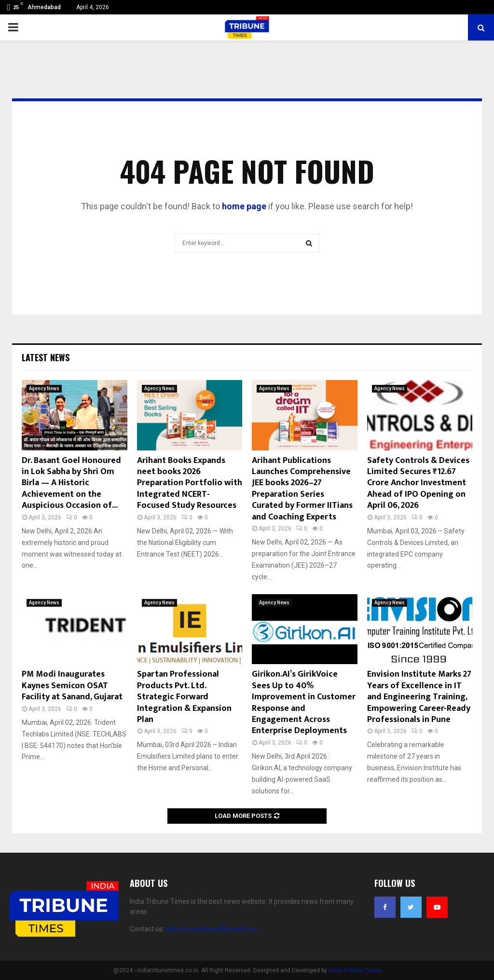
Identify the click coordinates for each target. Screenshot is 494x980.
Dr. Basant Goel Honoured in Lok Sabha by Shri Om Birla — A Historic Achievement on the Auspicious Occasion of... (71, 483)
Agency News (44, 388)
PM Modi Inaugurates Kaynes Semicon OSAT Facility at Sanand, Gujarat (72, 686)
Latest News (46, 357)
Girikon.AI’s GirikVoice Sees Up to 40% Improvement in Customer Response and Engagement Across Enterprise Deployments (304, 702)
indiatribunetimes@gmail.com (211, 929)
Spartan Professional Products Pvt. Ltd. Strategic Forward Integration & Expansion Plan (184, 697)
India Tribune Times (355, 970)
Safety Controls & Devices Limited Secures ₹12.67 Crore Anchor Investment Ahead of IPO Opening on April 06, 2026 (418, 483)
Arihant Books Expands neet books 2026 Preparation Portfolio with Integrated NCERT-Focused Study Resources (190, 483)
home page (244, 206)
